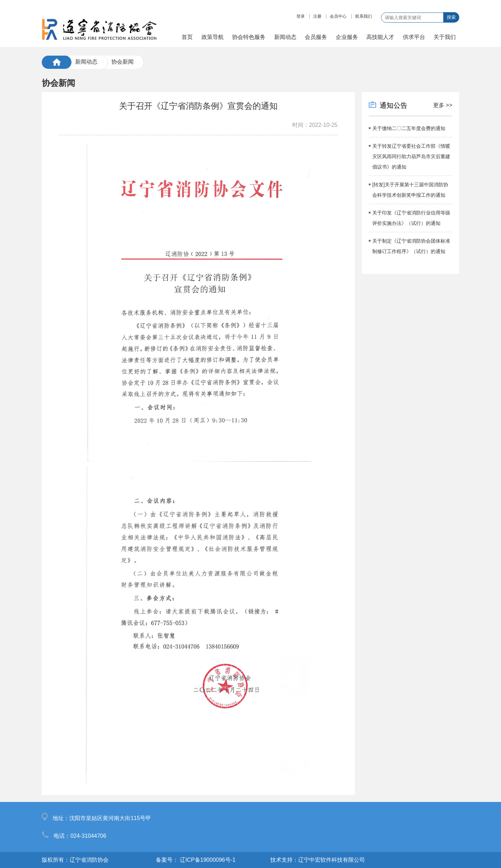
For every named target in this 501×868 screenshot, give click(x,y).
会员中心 (338, 16)
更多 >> (443, 105)
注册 (317, 16)
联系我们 (364, 16)
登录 (301, 16)
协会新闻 (122, 62)
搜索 (451, 17)
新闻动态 (86, 62)
